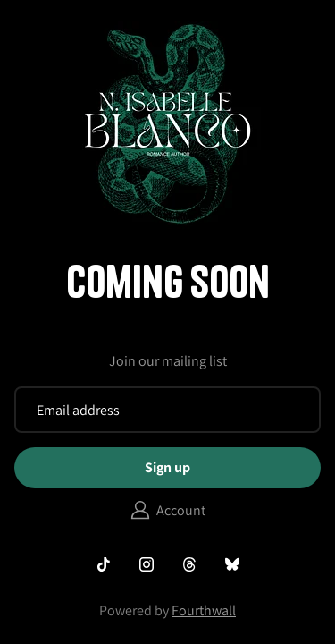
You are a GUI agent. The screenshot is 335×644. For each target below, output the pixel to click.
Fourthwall (204, 610)
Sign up (167, 467)
